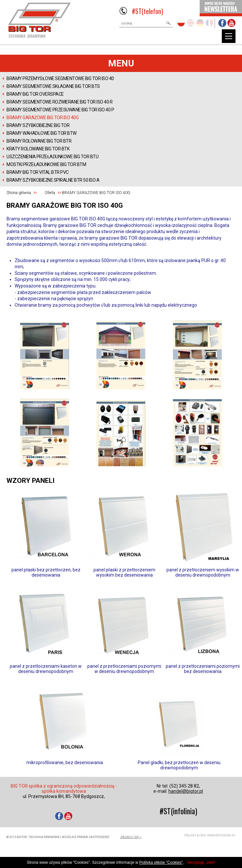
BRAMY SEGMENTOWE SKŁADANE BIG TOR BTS (53, 86)
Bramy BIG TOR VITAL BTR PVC (38, 172)
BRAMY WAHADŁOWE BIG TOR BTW (42, 133)
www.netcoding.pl (221, 835)
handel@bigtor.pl (186, 791)
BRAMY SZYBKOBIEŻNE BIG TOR (38, 125)
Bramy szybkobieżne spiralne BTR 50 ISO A (53, 180)
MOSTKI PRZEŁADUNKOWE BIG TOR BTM (46, 164)
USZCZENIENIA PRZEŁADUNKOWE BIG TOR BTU (52, 157)
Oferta (50, 193)
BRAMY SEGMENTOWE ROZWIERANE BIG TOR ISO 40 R (59, 102)
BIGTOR (39, 20)
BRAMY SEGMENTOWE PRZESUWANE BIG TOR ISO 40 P (60, 110)
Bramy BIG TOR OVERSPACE (35, 94)
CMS (203, 835)
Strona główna (19, 193)
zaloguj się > (131, 837)
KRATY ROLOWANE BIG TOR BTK (38, 149)
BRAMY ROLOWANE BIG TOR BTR (39, 141)
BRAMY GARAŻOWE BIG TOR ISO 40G (43, 118)
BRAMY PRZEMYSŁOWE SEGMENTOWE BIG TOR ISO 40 (60, 78)
